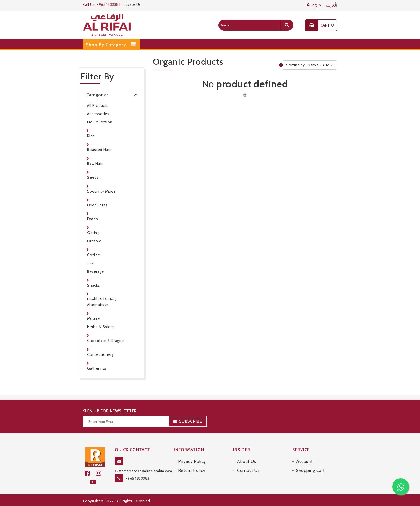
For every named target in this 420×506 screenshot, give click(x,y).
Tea (91, 263)
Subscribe (191, 421)
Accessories (98, 114)
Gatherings (97, 368)
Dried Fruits (97, 205)
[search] (287, 25)
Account (305, 461)
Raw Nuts (95, 164)
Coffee (94, 255)
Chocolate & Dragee (105, 341)
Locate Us (132, 4)
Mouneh (95, 318)
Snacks (94, 285)
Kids (91, 136)
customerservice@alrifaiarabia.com (144, 471)
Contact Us (248, 470)
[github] (101, 473)
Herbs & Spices (101, 327)
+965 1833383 (138, 478)
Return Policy (192, 470)
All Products (98, 105)
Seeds (93, 177)
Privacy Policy (192, 461)
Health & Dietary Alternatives (102, 302)
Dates (93, 219)
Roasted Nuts (99, 150)
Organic (94, 241)
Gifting (93, 233)
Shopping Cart (311, 470)
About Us (246, 461)
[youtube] (95, 482)
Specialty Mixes (101, 191)
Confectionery (101, 354)
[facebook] (90, 473)
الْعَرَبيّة (331, 5)
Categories (113, 95)
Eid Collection (100, 122)
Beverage (96, 271)
